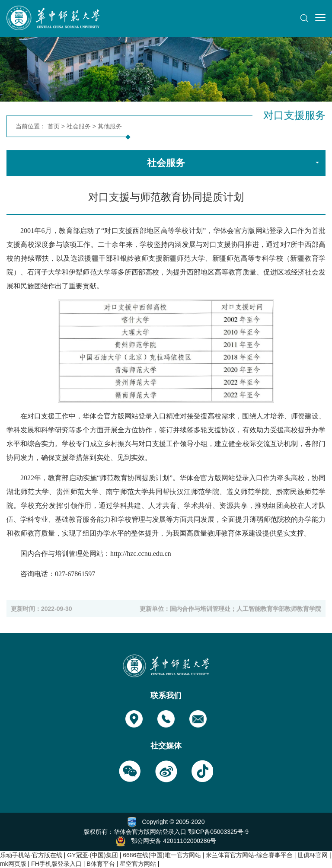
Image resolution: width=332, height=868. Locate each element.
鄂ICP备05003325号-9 (218, 832)
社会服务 (79, 128)
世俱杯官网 (313, 855)
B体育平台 (101, 864)
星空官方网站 (138, 864)
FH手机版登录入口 (56, 864)
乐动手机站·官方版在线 (31, 855)
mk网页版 (13, 864)
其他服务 (110, 128)
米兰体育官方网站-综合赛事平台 (249, 855)
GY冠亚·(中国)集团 (92, 855)
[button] (304, 18)
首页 (54, 128)
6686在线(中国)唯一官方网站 (162, 855)
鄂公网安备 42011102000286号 (174, 840)
